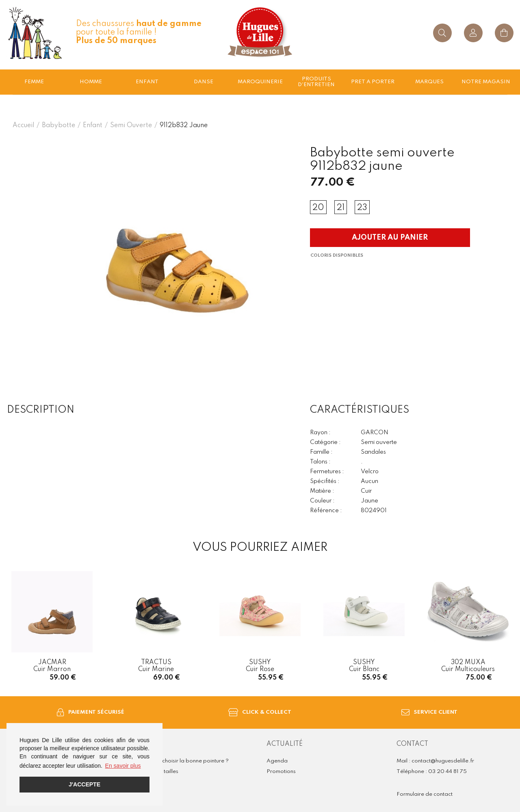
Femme (34, 82)
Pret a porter (373, 82)
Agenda (277, 761)
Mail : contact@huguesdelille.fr (435, 761)
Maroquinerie (260, 82)
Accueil (23, 126)
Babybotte (58, 126)
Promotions (281, 772)
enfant (147, 82)
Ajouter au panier (390, 238)
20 (318, 208)
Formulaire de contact (425, 794)
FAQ (143, 782)
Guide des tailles (157, 772)
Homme (91, 82)
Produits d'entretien (316, 82)
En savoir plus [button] (123, 766)
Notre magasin (486, 82)
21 (341, 208)
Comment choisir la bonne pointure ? (183, 761)
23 (362, 208)
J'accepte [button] (84, 784)
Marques (429, 82)
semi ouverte (131, 126)
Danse (204, 82)
